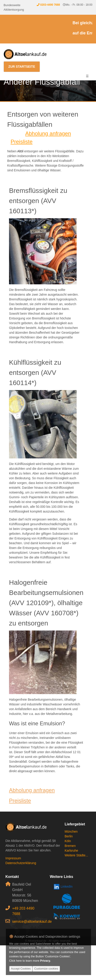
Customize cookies (46, 969)
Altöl (20, 151)
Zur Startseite (22, 67)
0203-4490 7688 (50, 5)
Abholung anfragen (48, 133)
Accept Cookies (21, 969)
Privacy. (45, 961)
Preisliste (22, 142)
